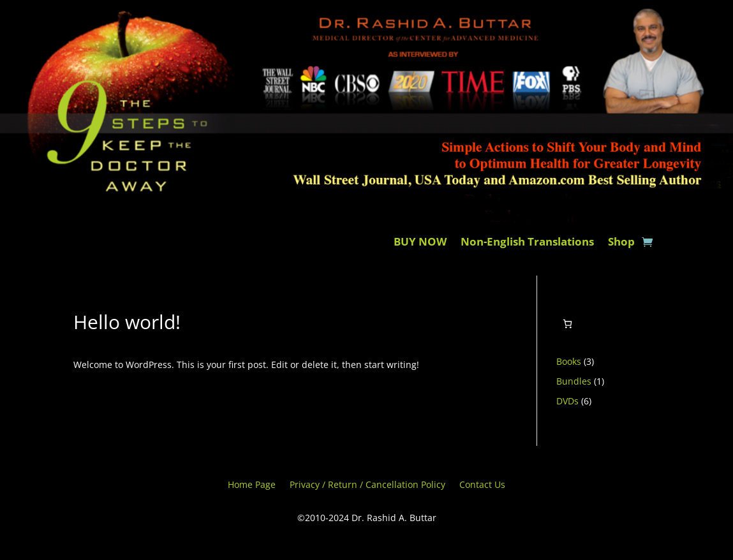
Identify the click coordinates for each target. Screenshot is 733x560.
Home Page (252, 485)
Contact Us (482, 485)
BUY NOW (420, 243)
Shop (621, 243)
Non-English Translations (527, 243)
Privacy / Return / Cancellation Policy (367, 485)
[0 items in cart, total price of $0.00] (567, 324)
